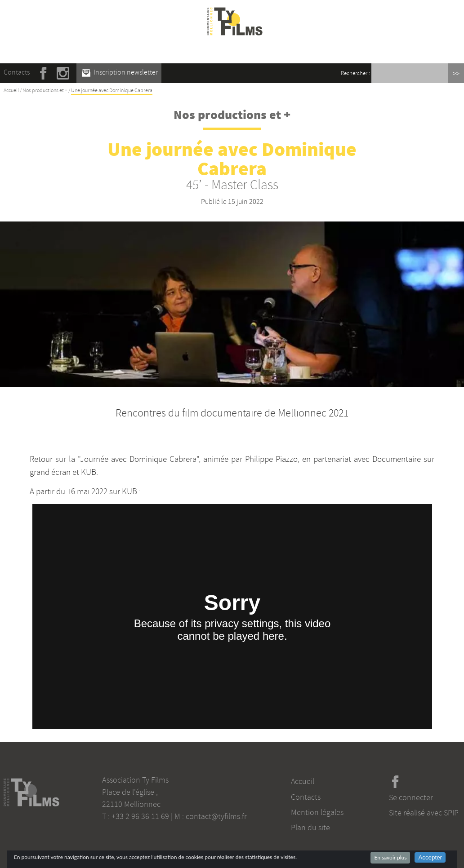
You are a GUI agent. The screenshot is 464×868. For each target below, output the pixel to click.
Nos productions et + (45, 91)
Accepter (430, 857)
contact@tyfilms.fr (216, 816)
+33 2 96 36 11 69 (140, 816)
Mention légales (317, 812)
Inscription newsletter (120, 72)
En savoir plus (390, 857)
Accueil (11, 91)
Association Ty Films (135, 780)
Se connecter (411, 797)
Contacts (17, 72)
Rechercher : (355, 73)
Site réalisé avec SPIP (424, 813)
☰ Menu (235, 49)
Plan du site (310, 828)
